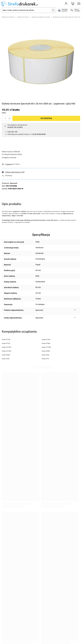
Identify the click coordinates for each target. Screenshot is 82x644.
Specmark (14, 183)
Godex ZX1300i (46, 347)
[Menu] (79, 4)
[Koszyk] (73, 4)
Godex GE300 (46, 351)
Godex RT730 (6, 343)
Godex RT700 (6, 340)
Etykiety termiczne (23, 17)
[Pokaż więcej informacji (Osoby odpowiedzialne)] (75, 318)
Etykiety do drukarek (8, 17)
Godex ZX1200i (7, 347)
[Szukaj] (53, 10)
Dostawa (8, 164)
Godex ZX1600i (7, 351)
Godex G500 (45, 355)
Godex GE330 (6, 355)
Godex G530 (6, 359)
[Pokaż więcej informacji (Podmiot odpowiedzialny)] (75, 310)
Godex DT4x (45, 359)
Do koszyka (46, 118)
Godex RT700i (46, 340)
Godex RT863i (46, 343)
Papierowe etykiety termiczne (41, 17)
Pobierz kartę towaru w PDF (15, 172)
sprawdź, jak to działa (15, 127)
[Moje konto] (66, 4)
